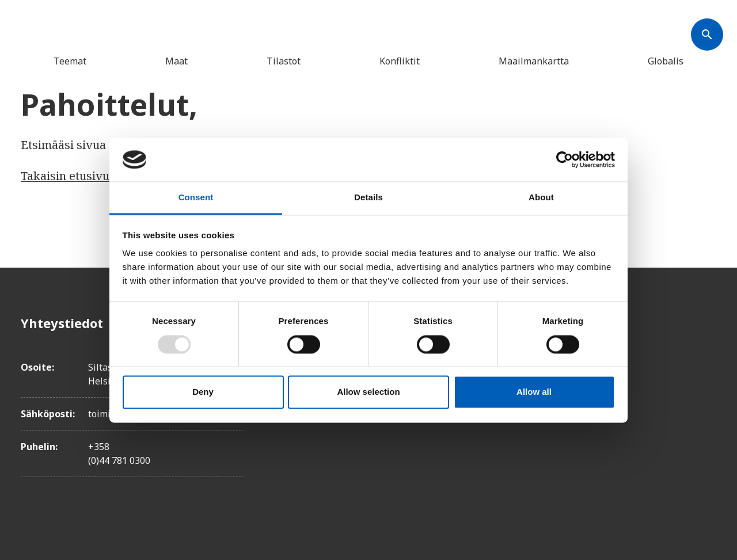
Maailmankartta (534, 61)
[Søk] (707, 35)
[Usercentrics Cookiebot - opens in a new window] (565, 159)
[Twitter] (707, 355)
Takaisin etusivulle (72, 176)
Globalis (666, 61)
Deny (203, 392)
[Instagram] (707, 387)
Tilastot (284, 61)
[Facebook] (707, 323)
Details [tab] (368, 198)
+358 (99, 447)
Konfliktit (400, 61)
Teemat (70, 61)
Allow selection (368, 392)
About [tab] (541, 198)
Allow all (534, 392)
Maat (176, 61)
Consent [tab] (196, 198)
